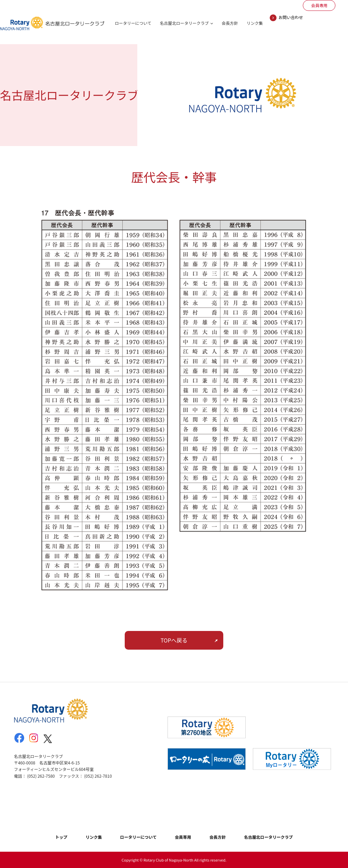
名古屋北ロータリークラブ (184, 23)
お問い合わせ (291, 17)
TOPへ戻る (174, 640)
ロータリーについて (133, 23)
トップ (61, 837)
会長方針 (230, 23)
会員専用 (183, 837)
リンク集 (255, 23)
